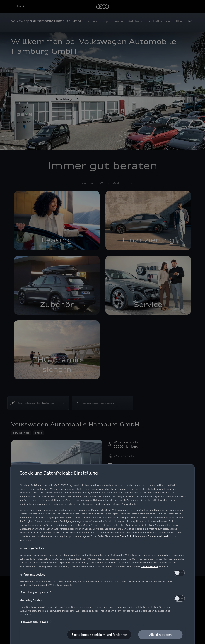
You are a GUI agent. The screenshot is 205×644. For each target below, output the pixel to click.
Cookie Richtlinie (128, 536)
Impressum (25, 540)
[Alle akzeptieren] (160, 635)
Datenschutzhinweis (158, 536)
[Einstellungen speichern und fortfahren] (99, 635)
